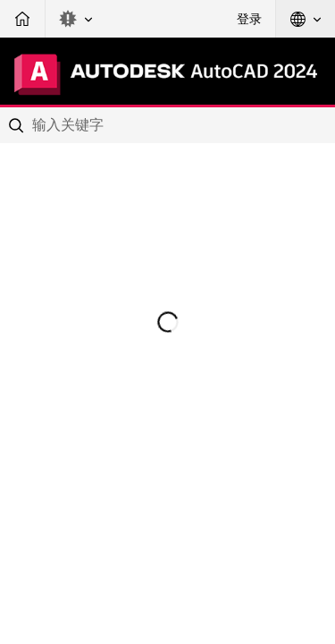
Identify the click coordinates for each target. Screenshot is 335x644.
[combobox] (167, 125)
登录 (249, 19)
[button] (76, 19)
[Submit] (18, 125)
